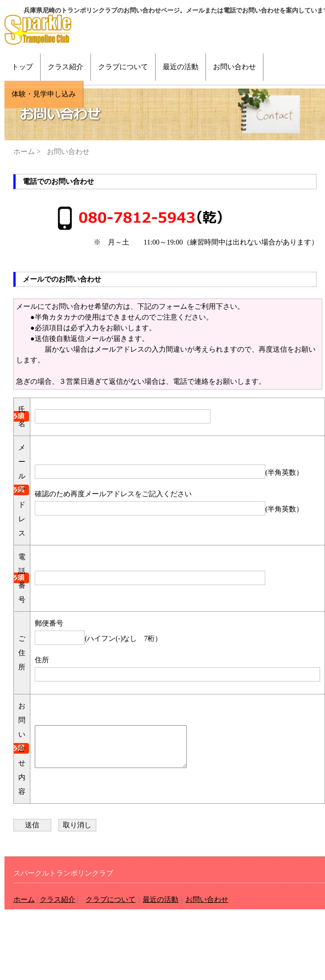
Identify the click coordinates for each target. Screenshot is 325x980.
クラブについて (123, 67)
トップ (22, 67)
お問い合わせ (234, 67)
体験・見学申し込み (44, 94)
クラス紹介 (66, 67)
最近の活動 (181, 67)
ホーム (24, 152)
